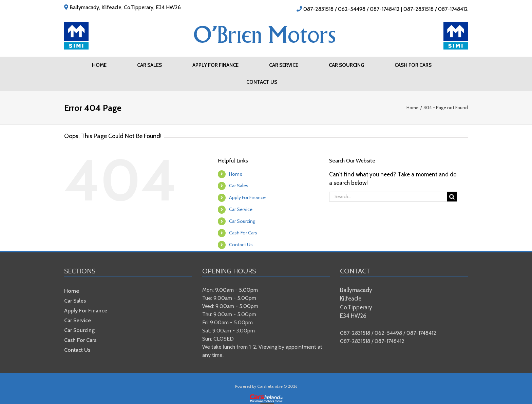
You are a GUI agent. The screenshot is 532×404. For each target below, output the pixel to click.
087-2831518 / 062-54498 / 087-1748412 (351, 9)
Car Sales (239, 186)
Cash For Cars (243, 233)
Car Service (241, 209)
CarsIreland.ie (270, 386)
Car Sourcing (242, 221)
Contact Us (241, 245)
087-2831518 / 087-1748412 (436, 9)
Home (236, 174)
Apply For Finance (247, 197)
